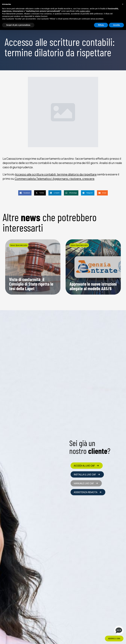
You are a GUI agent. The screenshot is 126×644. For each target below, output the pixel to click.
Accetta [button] (116, 25)
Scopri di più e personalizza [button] (18, 25)
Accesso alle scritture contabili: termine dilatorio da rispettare (56, 174)
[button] (123, 4)
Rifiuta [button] (101, 25)
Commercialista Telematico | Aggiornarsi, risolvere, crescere (55, 179)
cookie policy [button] (85, 11)
